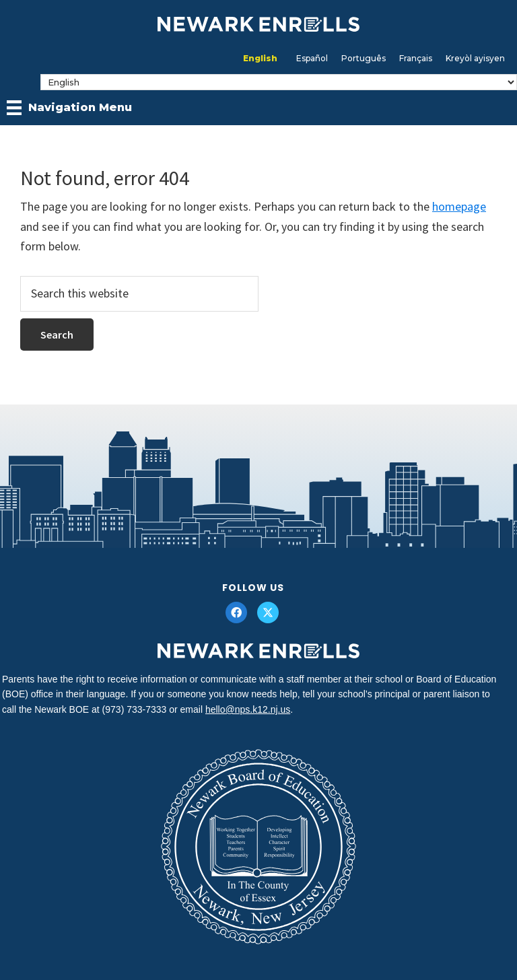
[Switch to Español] (312, 59)
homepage (459, 206)
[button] (236, 612)
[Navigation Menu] (69, 108)
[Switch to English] (260, 59)
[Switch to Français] (416, 59)
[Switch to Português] (364, 59)
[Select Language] (279, 82)
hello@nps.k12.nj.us (248, 709)
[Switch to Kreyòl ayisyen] (475, 59)
